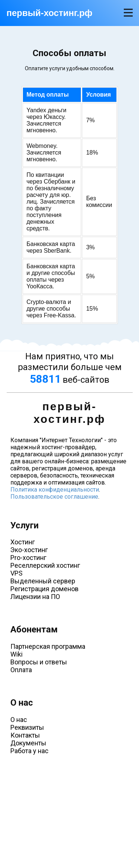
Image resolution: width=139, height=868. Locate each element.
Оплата (21, 670)
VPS (16, 573)
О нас (19, 720)
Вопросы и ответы (39, 662)
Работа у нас (29, 751)
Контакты (25, 735)
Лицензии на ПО (35, 597)
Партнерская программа (48, 646)
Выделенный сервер (43, 581)
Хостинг (23, 542)
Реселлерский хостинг (45, 565)
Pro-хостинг (28, 558)
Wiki (16, 654)
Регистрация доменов (44, 589)
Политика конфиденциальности (55, 490)
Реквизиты (27, 727)
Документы (28, 743)
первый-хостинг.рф (50, 13)
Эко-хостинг (29, 550)
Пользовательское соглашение (54, 497)
